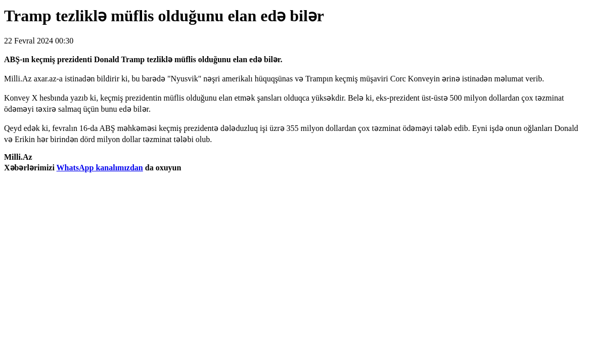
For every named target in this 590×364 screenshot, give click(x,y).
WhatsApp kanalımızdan (100, 168)
